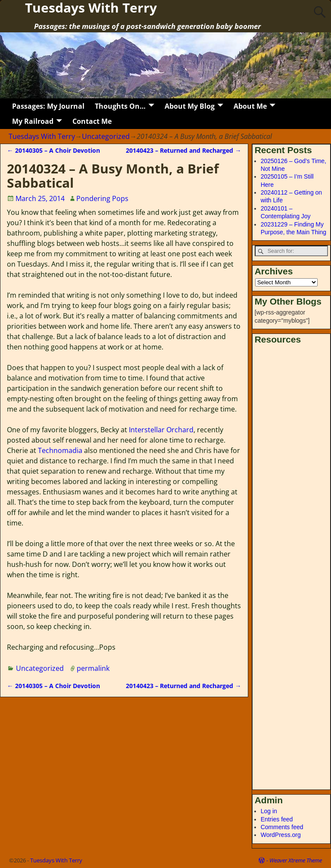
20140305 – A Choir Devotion (53, 150)
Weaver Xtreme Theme (296, 860)
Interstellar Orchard (161, 430)
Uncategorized (106, 136)
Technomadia (60, 450)
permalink (93, 668)
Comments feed (282, 827)
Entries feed (277, 819)
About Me (250, 106)
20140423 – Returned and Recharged (183, 150)
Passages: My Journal (48, 106)
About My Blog (190, 106)
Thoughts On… (120, 106)
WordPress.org (281, 835)
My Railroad (33, 121)
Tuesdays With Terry (42, 136)
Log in (269, 811)
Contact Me (92, 121)
